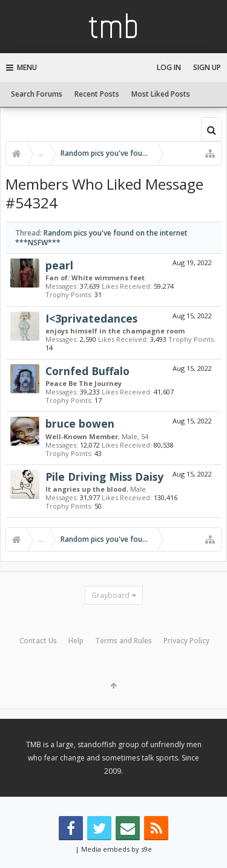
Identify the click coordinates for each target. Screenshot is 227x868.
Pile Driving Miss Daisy (104, 477)
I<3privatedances (91, 318)
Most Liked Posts (161, 94)
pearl (59, 265)
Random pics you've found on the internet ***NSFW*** (101, 237)
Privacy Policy (186, 641)
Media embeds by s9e (117, 849)
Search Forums (37, 94)
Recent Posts (97, 94)
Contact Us (38, 641)
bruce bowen (80, 423)
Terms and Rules (123, 641)
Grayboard (110, 595)
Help (76, 641)
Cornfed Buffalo (87, 371)
